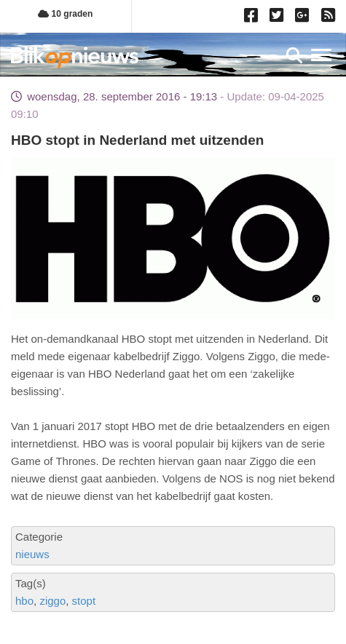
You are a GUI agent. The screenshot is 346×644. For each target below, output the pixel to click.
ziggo (52, 601)
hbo (24, 601)
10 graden (65, 14)
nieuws (32, 554)
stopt (84, 601)
